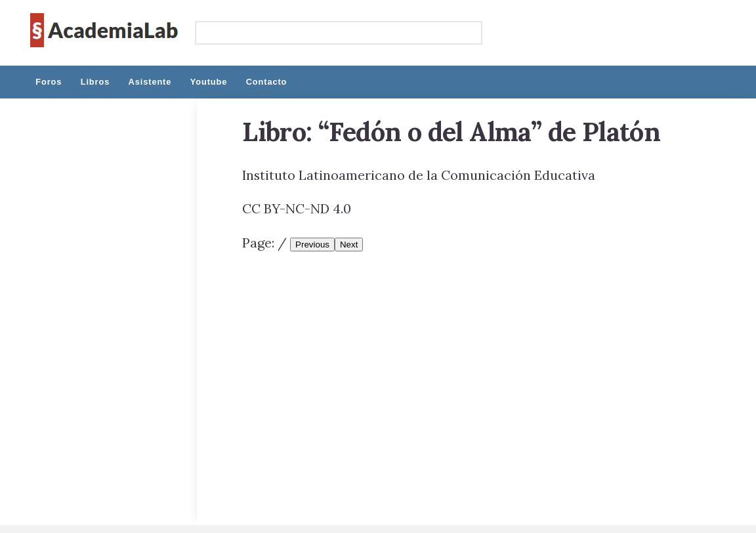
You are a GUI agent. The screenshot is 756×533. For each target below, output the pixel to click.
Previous (312, 245)
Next (349, 245)
